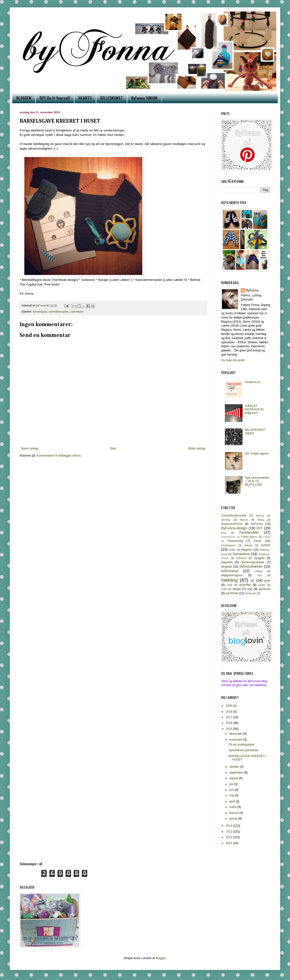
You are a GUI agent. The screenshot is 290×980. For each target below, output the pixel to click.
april (232, 801)
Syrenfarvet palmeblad (243, 750)
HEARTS (85, 98)
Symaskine (241, 554)
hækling (229, 580)
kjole (267, 581)
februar (234, 813)
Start (113, 448)
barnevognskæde (253, 562)
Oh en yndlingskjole (241, 745)
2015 (230, 729)
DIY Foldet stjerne (257, 454)
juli (232, 784)
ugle (250, 589)
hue (260, 575)
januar (234, 819)
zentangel (251, 593)
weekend (264, 589)
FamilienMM (249, 533)
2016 (230, 723)
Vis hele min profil (233, 360)
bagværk (227, 562)
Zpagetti (259, 558)
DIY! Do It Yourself (55, 98)
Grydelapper (228, 545)
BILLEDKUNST (112, 98)
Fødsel (267, 537)
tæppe (237, 589)
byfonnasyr (230, 571)
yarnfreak (232, 593)
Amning (226, 520)
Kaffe (232, 550)
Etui (224, 533)
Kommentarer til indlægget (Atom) (59, 456)
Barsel (244, 520)
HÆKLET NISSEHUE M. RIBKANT (255, 410)
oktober (235, 767)
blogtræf (227, 567)
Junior (266, 545)
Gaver (258, 541)
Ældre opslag (196, 448)
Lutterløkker (77, 312)
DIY (260, 528)
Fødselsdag (235, 541)
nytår (230, 585)
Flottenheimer (228, 537)
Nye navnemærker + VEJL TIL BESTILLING (257, 481)
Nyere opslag (30, 448)
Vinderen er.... (254, 382)
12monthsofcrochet (234, 516)
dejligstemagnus (232, 575)
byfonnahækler (251, 566)
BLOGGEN (24, 98)
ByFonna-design (234, 528)
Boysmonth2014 (232, 524)
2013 (230, 832)
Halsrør (248, 545)
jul (252, 580)
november (236, 740)
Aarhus (260, 516)
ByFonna (252, 290)
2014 (230, 826)
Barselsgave (40, 312)
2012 (230, 837)
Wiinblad (241, 558)
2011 (230, 843)
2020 (230, 706)
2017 (230, 717)
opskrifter (245, 585)
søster (262, 585)
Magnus (247, 550)
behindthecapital (59, 312)
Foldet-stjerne (249, 537)
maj (232, 795)
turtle (224, 589)
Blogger (161, 958)
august (234, 778)
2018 (230, 712)
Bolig (261, 520)
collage (258, 571)
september (237, 773)
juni (232, 790)
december (236, 734)
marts (233, 807)
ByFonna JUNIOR (144, 98)
